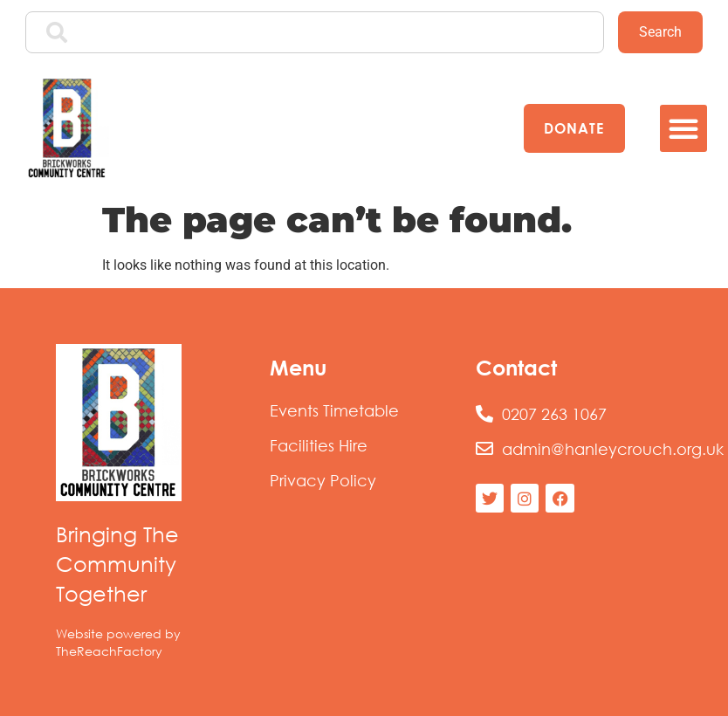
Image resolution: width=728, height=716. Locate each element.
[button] (683, 128)
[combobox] (315, 32)
